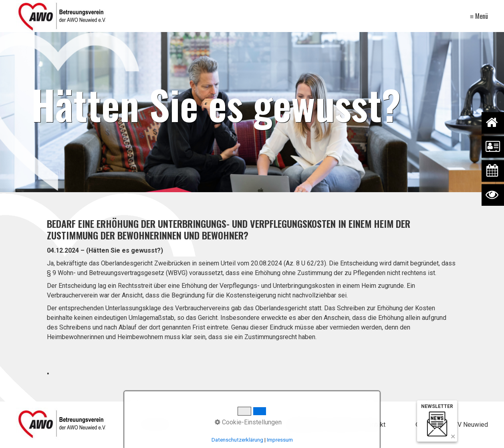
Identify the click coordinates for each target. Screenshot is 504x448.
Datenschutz (305, 425)
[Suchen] (253, 425)
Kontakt (375, 425)
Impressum (343, 425)
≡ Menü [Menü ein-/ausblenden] (479, 16)
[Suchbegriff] (198, 425)
